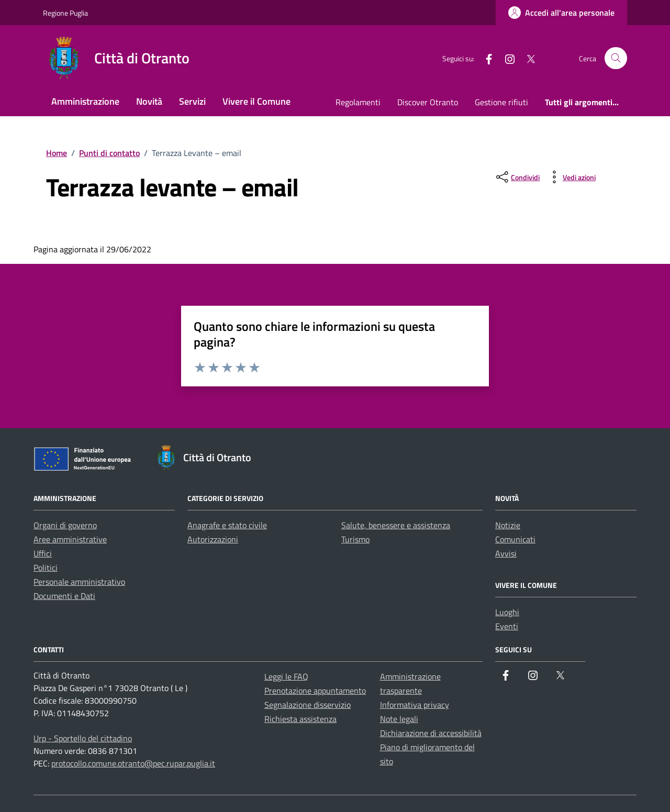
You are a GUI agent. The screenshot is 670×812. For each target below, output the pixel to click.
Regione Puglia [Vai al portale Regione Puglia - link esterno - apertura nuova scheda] (65, 13)
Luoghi (507, 612)
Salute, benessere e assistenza (396, 525)
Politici (46, 568)
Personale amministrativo (79, 582)
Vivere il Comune (256, 101)
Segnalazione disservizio (308, 705)
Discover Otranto (428, 102)
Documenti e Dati (64, 596)
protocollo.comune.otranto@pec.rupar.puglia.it (133, 763)
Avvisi (506, 553)
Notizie (508, 525)
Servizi (192, 101)
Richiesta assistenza (300, 719)
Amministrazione (85, 101)
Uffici (43, 553)
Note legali (399, 719)
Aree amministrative (70, 539)
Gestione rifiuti (501, 102)
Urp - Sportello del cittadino (83, 738)
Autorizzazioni (213, 539)
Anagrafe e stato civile (227, 525)
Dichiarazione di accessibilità (431, 733)
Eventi (507, 626)
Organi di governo (65, 525)
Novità (149, 101)
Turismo (355, 539)
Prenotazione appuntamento (315, 691)
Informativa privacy (415, 705)
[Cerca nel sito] (616, 58)
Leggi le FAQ (286, 676)
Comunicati (515, 539)
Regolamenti (358, 102)
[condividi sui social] (517, 177)
